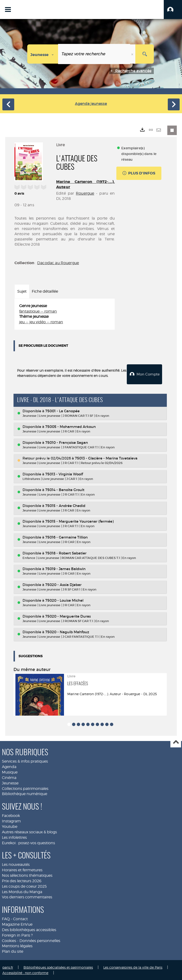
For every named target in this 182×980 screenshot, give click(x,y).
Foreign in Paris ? (17, 935)
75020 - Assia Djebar (63, 584)
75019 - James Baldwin (65, 568)
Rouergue (85, 193)
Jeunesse (10, 783)
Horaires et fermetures (22, 870)
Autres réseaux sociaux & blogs (29, 832)
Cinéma (9, 777)
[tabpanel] (65, 314)
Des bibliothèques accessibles (29, 929)
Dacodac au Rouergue (58, 263)
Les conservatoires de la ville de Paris (133, 967)
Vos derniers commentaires (27, 897)
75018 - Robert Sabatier (66, 553)
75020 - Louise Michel (64, 600)
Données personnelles (40, 940)
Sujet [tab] (22, 291)
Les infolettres (14, 837)
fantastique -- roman (38, 311)
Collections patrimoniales (25, 788)
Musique (10, 772)
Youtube (10, 826)
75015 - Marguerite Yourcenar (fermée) (79, 521)
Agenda (9, 766)
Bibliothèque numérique (25, 793)
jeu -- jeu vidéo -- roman (41, 322)
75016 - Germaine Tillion (66, 537)
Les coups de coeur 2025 (24, 886)
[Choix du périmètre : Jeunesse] (43, 54)
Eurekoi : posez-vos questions (28, 842)
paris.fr (8, 967)
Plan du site (13, 951)
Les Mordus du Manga (22, 891)
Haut (176, 742)
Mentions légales (17, 945)
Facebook (11, 815)
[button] (173, 9)
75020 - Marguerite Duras (68, 616)
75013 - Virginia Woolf (64, 474)
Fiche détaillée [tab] (45, 291)
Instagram (11, 821)
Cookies (9, 940)
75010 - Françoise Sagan (67, 442)
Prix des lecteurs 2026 (22, 880)
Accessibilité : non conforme (25, 972)
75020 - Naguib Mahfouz (67, 631)
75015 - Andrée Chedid (65, 505)
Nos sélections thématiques (27, 875)
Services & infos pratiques (25, 761)
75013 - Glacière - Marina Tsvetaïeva (106, 458)
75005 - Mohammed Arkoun (71, 426)
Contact (20, 918)
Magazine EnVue (17, 924)
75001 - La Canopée (62, 410)
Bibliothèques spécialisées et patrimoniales (58, 967)
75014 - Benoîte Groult (65, 489)
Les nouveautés (16, 864)
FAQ (6, 918)
